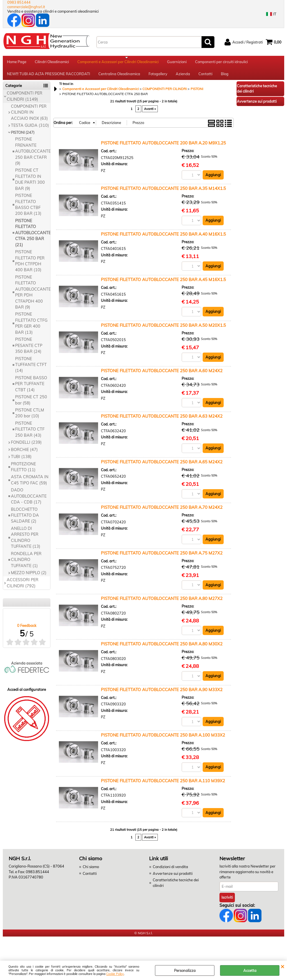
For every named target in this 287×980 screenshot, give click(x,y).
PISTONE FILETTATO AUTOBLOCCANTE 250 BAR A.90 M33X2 (162, 693)
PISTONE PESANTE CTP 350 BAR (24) (29, 349)
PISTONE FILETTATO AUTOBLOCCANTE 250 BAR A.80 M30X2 (162, 648)
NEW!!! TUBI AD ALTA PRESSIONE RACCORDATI (48, 77)
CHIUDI (282, 966)
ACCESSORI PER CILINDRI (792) (23, 587)
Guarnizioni (177, 63)
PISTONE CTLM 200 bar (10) (30, 417)
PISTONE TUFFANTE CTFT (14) (31, 368)
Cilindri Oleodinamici (52, 63)
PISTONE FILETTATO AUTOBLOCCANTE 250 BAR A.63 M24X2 (162, 420)
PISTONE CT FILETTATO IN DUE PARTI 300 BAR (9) (30, 183)
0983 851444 (19, 2)
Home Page (17, 63)
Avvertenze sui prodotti (173, 877)
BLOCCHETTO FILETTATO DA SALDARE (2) (25, 519)
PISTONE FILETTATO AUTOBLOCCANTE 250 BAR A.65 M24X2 (162, 466)
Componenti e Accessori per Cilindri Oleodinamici (118, 63)
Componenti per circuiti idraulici (221, 63)
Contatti (205, 77)
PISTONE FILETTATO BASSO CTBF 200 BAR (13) (28, 208)
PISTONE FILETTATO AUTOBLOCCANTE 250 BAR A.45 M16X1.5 (163, 283)
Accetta (250, 970)
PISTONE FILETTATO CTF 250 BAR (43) (30, 433)
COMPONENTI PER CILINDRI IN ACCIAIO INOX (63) (29, 116)
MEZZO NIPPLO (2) (29, 576)
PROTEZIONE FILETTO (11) (23, 471)
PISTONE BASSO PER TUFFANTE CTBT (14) (31, 387)
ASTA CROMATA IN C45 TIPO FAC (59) (30, 484)
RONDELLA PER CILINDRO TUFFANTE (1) (26, 563)
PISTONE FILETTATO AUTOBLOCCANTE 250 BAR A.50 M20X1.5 (163, 329)
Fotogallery (158, 77)
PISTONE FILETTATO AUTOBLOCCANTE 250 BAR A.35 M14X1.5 (163, 192)
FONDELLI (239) (26, 446)
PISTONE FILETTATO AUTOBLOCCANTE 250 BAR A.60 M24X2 (162, 375)
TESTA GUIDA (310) (30, 129)
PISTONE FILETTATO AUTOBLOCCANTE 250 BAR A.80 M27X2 (162, 602)
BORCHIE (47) (24, 453)
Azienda (183, 77)
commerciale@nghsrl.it (26, 7)
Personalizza (185, 970)
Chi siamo (91, 871)
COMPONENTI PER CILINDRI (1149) (25, 100)
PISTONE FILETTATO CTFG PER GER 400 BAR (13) (31, 327)
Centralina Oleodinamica (119, 77)
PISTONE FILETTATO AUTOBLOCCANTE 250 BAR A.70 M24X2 (162, 511)
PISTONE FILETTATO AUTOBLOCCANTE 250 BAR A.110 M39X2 (163, 785)
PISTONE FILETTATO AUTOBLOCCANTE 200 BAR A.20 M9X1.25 (163, 147)
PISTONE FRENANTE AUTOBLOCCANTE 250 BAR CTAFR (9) (33, 155)
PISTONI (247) (23, 136)
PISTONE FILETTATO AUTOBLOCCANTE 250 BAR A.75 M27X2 (162, 557)
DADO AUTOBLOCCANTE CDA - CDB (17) (29, 500)
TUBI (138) (21, 460)
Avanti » (150, 112)
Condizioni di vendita (170, 871)
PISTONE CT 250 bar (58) (31, 403)
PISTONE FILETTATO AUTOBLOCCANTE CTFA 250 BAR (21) (33, 236)
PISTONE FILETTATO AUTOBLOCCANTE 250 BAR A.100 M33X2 (163, 739)
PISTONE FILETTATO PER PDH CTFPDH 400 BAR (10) (30, 264)
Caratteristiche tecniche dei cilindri (176, 887)
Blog (225, 77)
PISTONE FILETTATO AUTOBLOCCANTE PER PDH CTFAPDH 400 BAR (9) (33, 296)
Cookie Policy (115, 974)
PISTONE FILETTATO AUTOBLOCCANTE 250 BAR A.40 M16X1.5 (163, 238)
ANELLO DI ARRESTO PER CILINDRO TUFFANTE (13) (26, 541)
